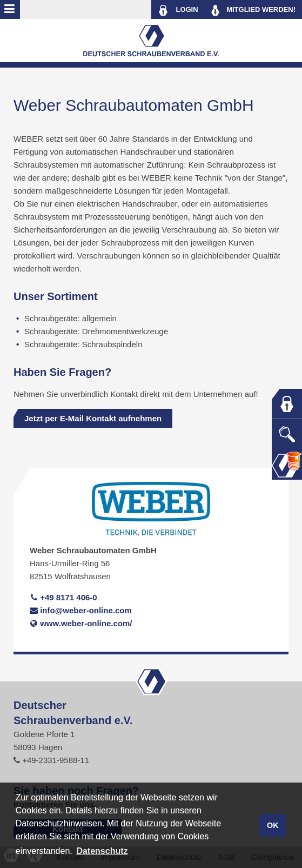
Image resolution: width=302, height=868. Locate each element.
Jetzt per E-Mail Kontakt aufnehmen (93, 418)
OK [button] (273, 825)
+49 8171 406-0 (63, 597)
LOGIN (178, 10)
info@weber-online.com (81, 610)
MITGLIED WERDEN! (253, 10)
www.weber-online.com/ (81, 623)
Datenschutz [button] (102, 851)
